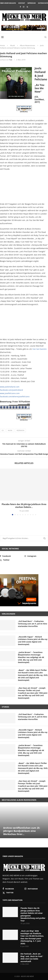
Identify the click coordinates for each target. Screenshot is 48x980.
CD (3, 430)
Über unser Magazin (8, 3)
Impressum (31, 3)
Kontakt (22, 3)
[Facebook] (20, 7)
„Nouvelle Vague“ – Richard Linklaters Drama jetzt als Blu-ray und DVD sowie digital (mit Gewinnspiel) (33, 641)
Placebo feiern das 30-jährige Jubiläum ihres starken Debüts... (24, 506)
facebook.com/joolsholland (11, 390)
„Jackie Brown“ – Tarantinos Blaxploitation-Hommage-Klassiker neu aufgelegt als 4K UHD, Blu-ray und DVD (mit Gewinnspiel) (31, 657)
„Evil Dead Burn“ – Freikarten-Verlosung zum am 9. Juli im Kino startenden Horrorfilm (33, 624)
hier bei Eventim (40, 349)
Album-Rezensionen (27, 45)
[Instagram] (24, 7)
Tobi (11, 60)
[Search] (45, 37)
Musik (13, 45)
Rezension (20, 430)
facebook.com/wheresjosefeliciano (15, 397)
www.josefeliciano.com (10, 393)
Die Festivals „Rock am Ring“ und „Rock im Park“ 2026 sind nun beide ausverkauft (32, 958)
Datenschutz (43, 3)
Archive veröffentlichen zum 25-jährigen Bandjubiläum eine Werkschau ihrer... (22, 831)
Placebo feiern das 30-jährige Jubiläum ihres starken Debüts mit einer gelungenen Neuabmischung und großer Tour (33, 914)
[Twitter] (27, 7)
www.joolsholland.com (10, 387)
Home (2, 45)
